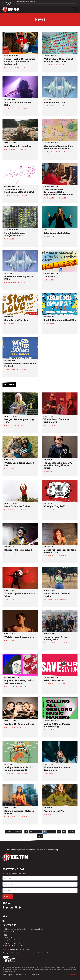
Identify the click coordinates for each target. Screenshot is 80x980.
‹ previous (17, 832)
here (8, 949)
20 (36, 832)
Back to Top (74, 975)
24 (54, 832)
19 (31, 832)
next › (72, 832)
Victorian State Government (25, 953)
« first (9, 832)
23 (49, 832)
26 (64, 832)
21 (40, 832)
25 (59, 832)
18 (26, 832)
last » (40, 836)
